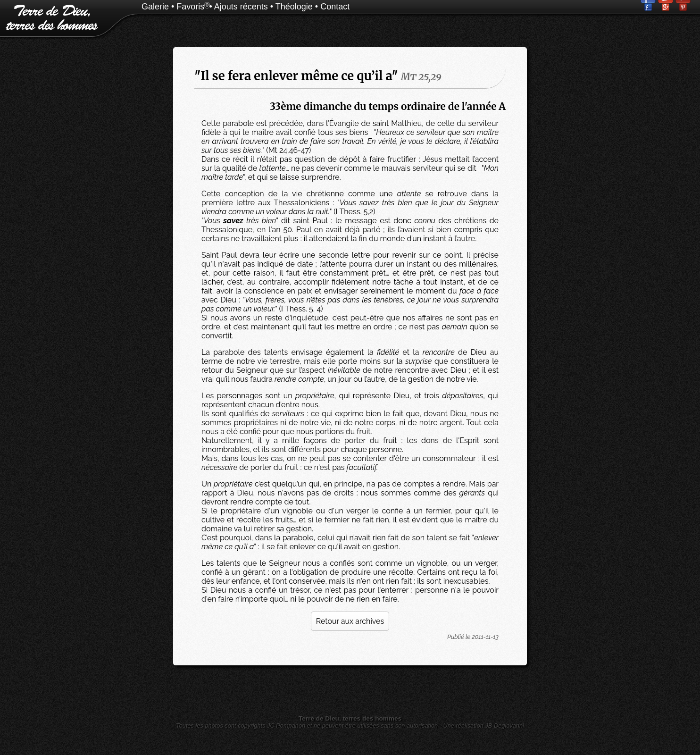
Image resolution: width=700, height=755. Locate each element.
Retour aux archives (350, 621)
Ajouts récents (241, 7)
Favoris (190, 7)
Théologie (294, 7)
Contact (335, 7)
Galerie (155, 7)
